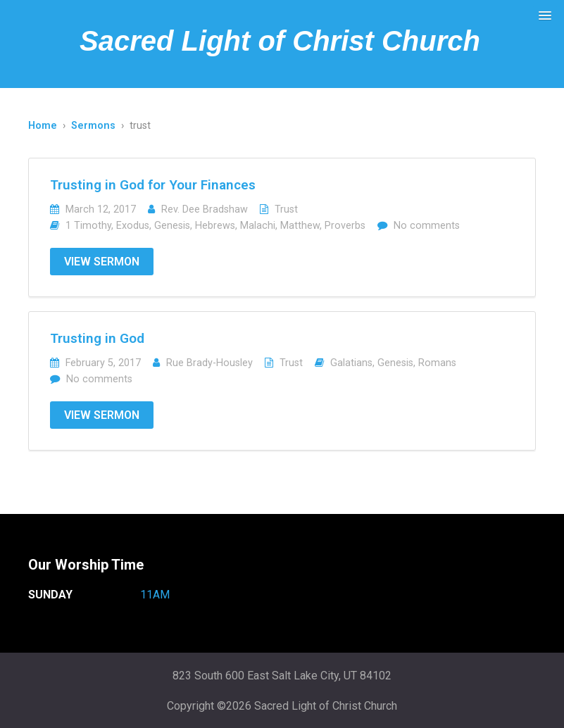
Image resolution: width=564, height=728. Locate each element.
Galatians (351, 363)
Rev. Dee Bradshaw (205, 209)
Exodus (133, 226)
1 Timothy (88, 226)
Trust (286, 209)
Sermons (93, 126)
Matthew (300, 226)
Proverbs (345, 226)
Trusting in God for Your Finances (153, 185)
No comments (427, 226)
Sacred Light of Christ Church (280, 41)
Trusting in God (97, 338)
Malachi (258, 226)
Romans (437, 363)
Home (43, 126)
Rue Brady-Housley (209, 363)
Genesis (172, 226)
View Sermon (102, 262)
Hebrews (215, 226)
